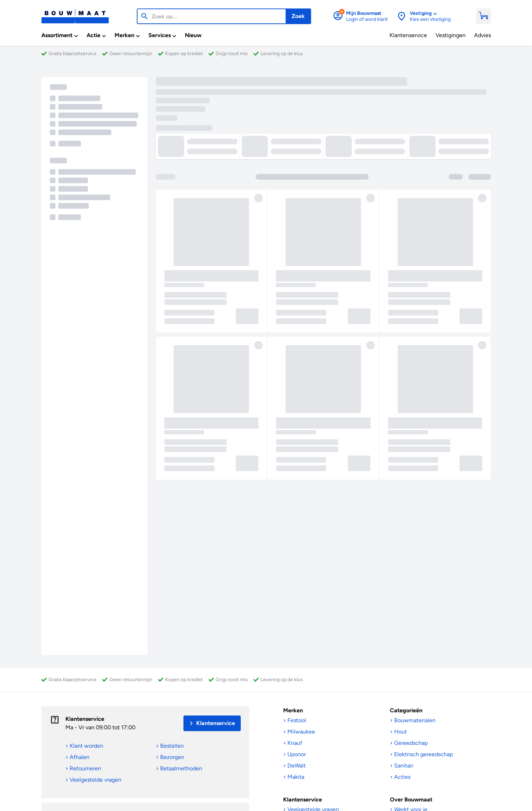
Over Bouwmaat (411, 800)
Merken (293, 710)
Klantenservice (85, 719)
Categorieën (406, 710)
